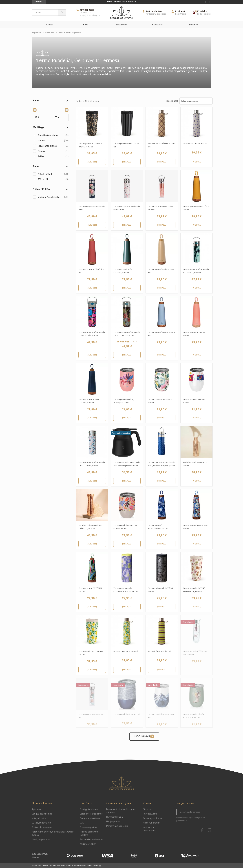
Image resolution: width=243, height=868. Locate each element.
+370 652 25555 (87, 10)
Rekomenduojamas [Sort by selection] (196, 101)
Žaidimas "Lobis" (88, 844)
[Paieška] (62, 13)
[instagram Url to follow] (209, 2)
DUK (82, 823)
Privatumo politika (88, 827)
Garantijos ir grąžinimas (91, 814)
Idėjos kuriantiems (152, 823)
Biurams (147, 809)
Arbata (50, 25)
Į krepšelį (92, 162)
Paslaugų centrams (152, 818)
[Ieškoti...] (45, 13)
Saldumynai (122, 25)
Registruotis (181, 14)
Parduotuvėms (150, 814)
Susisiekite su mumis (42, 827)
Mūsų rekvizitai (39, 818)
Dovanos (193, 25)
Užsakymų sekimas (41, 839)
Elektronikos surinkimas (91, 839)
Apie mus (36, 809)
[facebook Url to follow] (206, 2)
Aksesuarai (158, 25)
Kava (86, 25)
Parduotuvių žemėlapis (156, 14)
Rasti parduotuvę (154, 11)
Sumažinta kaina (115, 817)
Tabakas (39, 2)
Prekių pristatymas (89, 809)
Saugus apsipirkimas (42, 814)
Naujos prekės (113, 821)
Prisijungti (180, 11)
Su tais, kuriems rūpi (41, 823)
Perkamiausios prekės (117, 826)
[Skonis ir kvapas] (121, 13)
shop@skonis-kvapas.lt (91, 15)
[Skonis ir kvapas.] (122, 783)
